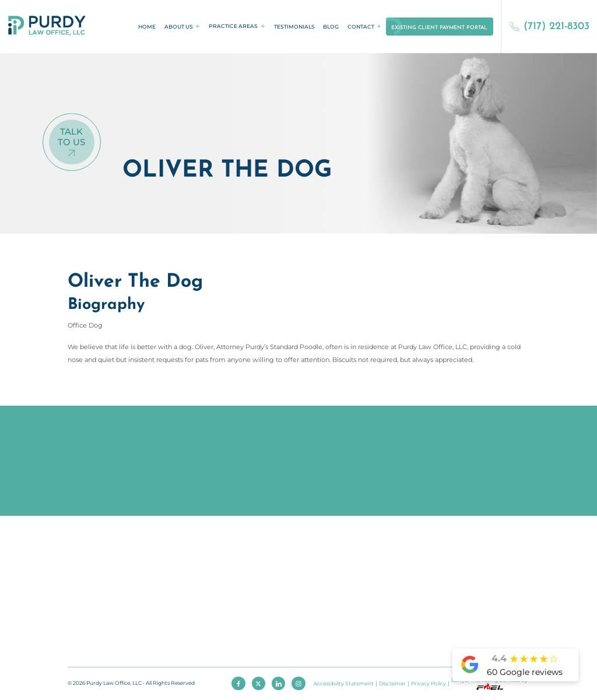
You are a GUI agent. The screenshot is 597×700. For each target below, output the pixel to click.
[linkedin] (279, 684)
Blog (331, 27)
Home (147, 27)
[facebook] (238, 684)
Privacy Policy (429, 683)
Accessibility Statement (344, 683)
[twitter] (259, 684)
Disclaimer (392, 683)
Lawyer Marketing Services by (489, 683)
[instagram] (298, 684)
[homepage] (47, 26)
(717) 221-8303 (549, 27)
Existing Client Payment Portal (439, 28)
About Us (179, 27)
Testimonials (294, 27)
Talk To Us (71, 138)
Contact (361, 27)
